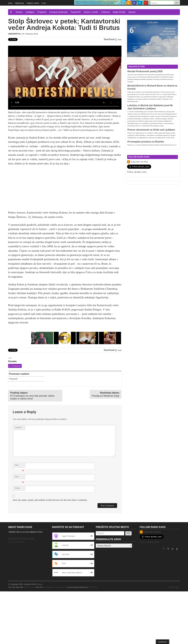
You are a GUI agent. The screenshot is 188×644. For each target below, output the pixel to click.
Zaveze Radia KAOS (17, 542)
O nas (44, 3)
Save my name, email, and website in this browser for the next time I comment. (50, 500)
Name (19, 466)
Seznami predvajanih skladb (21, 539)
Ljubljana (30, 12)
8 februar (105, 12)
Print (118, 40)
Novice (19, 12)
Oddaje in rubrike (33, 3)
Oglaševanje (19, 3)
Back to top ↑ (174, 587)
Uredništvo (14, 34)
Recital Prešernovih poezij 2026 (145, 71)
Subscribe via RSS (137, 162)
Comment (19, 427)
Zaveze (132, 12)
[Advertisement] (65, 190)
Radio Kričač (119, 12)
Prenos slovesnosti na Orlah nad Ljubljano (151, 130)
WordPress (93, 587)
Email (19, 477)
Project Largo (29, 587)
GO (177, 3)
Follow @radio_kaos (137, 172)
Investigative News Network (55, 587)
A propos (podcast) (58, 12)
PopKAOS (76, 12)
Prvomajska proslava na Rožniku (146, 142)
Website (17, 488)
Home (10, 3)
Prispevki (42, 12)
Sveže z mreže (91, 12)
